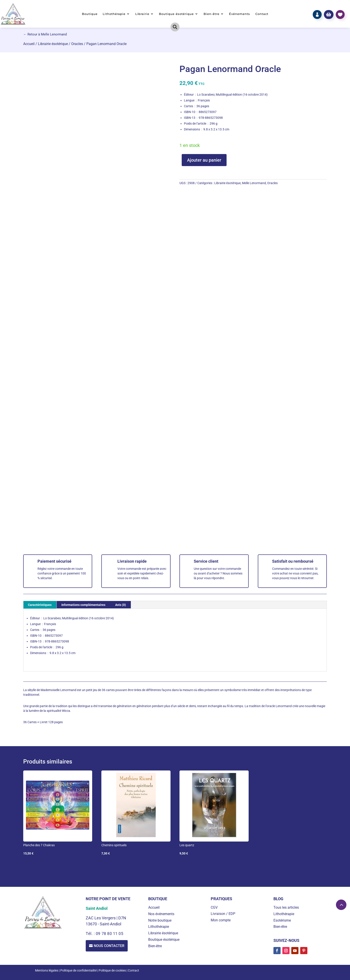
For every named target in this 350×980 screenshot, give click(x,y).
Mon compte (221, 920)
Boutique (90, 14)
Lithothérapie (114, 14)
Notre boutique (160, 920)
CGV (214, 907)
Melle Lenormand (254, 183)
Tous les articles (286, 907)
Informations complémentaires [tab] (83, 605)
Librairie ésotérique (53, 44)
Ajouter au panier (204, 160)
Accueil (29, 44)
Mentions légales (47, 970)
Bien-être (211, 14)
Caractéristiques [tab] (40, 605)
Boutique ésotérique (176, 14)
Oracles (77, 44)
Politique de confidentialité (78, 970)
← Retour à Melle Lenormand (45, 34)
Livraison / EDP (223, 914)
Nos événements (161, 914)
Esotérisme (282, 920)
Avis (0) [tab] (121, 605)
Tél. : (91, 934)
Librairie (142, 14)
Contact (262, 14)
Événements (240, 14)
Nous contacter (109, 946)
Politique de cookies (112, 970)
